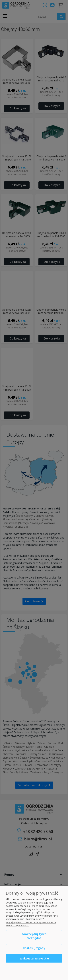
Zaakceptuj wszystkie (34, 958)
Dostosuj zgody (34, 948)
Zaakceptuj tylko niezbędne (34, 936)
